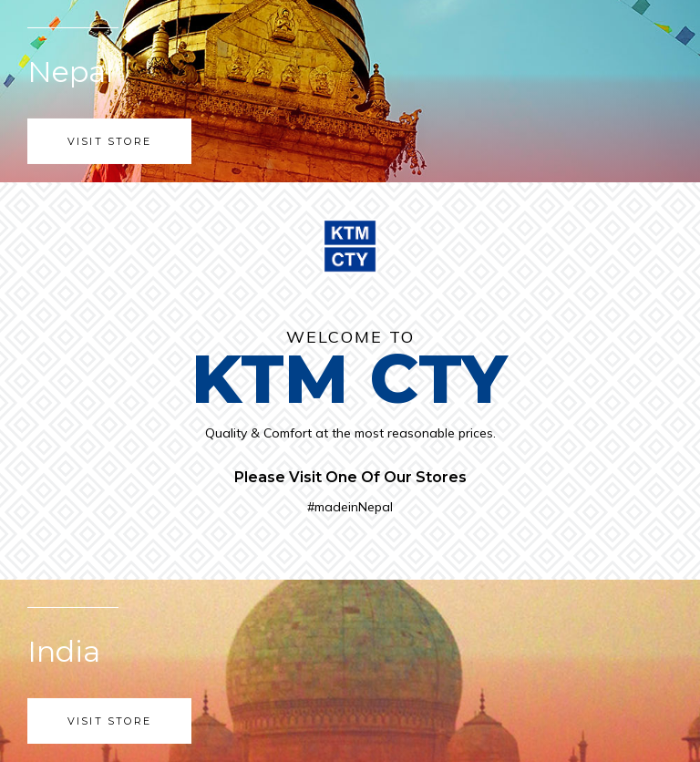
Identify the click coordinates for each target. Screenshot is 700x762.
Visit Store (109, 141)
